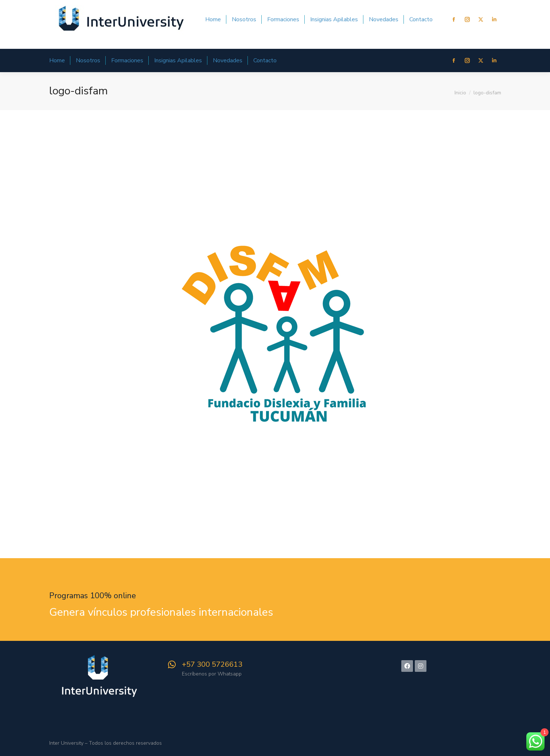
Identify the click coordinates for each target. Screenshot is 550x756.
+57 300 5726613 (212, 664)
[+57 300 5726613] (172, 665)
